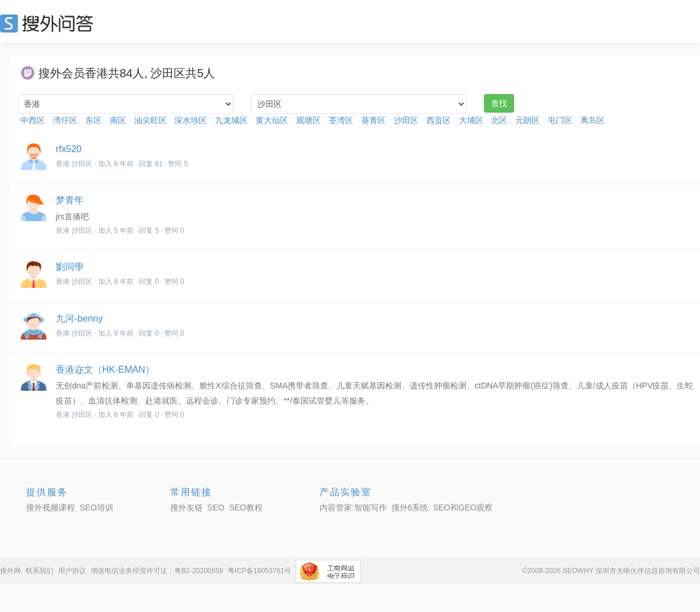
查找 (499, 103)
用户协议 (72, 571)
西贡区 (439, 120)
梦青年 (70, 200)
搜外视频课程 (51, 507)
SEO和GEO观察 (463, 507)
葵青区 (374, 120)
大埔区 (471, 120)
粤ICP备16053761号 (259, 571)
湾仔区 (65, 120)
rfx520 (69, 149)
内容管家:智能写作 (353, 507)
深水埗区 (191, 120)
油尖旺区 (150, 120)
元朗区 (527, 120)
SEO (49, 23)
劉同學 (70, 267)
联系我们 (40, 571)
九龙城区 (231, 120)
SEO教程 (246, 507)
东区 (94, 120)
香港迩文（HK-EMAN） (105, 370)
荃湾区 (341, 120)
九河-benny (79, 318)
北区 (499, 120)
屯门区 (560, 120)
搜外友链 (186, 507)
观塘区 (308, 120)
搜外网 (10, 571)
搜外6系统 (410, 507)
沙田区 (406, 120)
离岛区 (593, 120)
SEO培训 (96, 507)
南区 (118, 120)
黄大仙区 (272, 120)
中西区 (33, 120)
